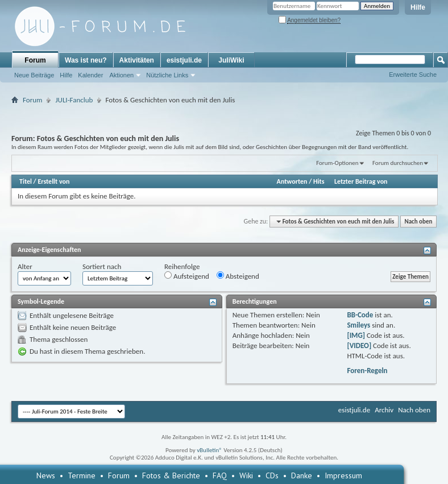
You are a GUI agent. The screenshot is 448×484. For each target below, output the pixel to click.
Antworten (292, 181)
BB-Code (360, 315)
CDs (272, 475)
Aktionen (121, 75)
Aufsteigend (187, 276)
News (46, 475)
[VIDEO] (359, 346)
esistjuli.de (184, 60)
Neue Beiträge (34, 75)
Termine (82, 475)
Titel (26, 181)
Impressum (343, 475)
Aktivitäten (137, 60)
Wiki (246, 475)
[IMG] (356, 335)
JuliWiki (231, 60)
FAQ (220, 475)
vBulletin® (210, 450)
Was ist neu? (86, 60)
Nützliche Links (167, 75)
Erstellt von (53, 181)
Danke (302, 475)
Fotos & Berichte (171, 475)
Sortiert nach (102, 266)
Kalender (90, 75)
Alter (25, 266)
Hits (319, 181)
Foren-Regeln (367, 371)
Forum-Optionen (337, 163)
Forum (35, 60)
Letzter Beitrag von (361, 181)
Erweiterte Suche (413, 75)
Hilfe (418, 7)
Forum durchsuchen (398, 163)
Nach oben (418, 222)
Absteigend (238, 276)
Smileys (358, 325)
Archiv (384, 410)
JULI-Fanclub (74, 100)
